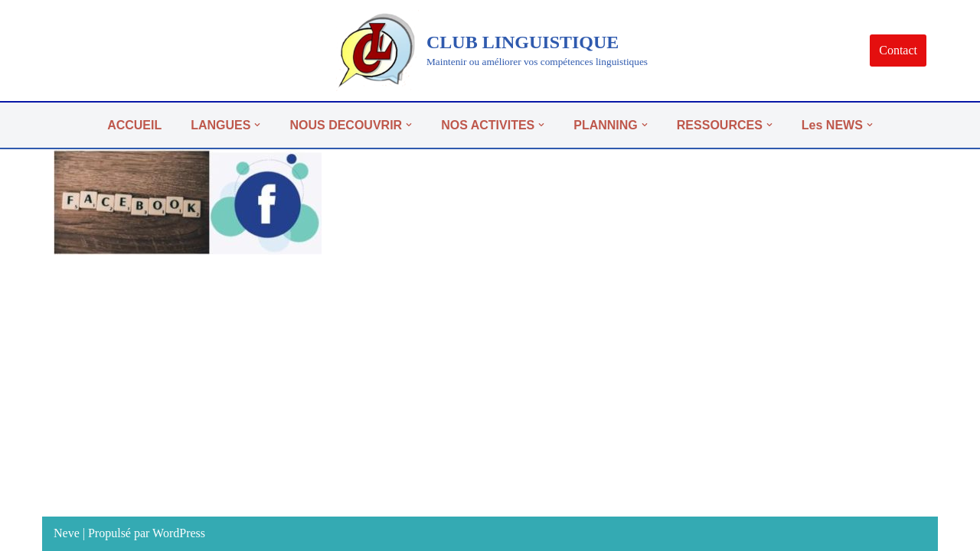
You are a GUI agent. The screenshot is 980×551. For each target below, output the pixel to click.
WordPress (179, 533)
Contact (898, 50)
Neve (67, 533)
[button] (257, 125)
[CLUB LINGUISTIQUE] (490, 51)
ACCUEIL (134, 125)
